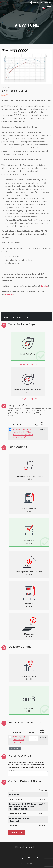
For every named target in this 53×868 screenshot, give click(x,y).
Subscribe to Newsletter (26, 847)
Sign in (35, 2)
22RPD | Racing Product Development (13, 8)
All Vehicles (46, 2)
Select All (15, 749)
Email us (44, 286)
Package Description (28, 364)
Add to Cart (16, 832)
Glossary (9, 295)
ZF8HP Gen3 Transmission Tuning (19, 740)
